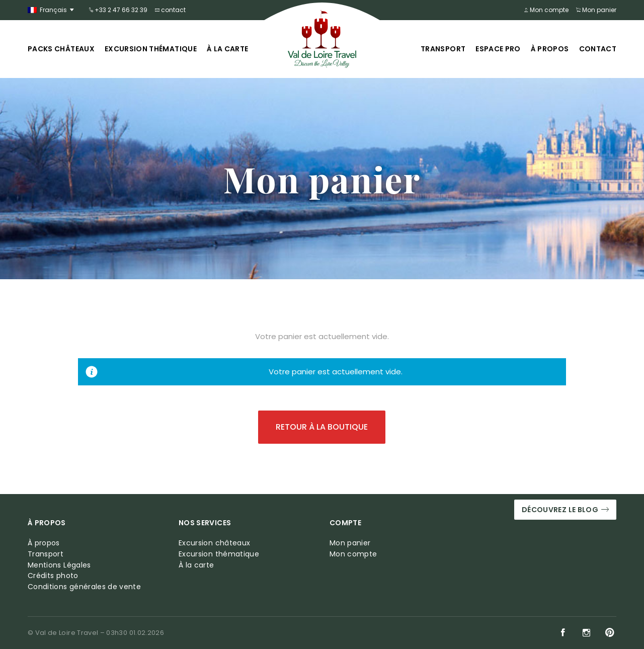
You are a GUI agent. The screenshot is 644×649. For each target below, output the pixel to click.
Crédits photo (53, 576)
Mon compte (546, 10)
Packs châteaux (61, 49)
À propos (550, 49)
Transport (443, 49)
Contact (598, 49)
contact (170, 10)
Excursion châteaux (214, 543)
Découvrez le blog (565, 510)
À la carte (228, 49)
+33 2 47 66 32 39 (118, 10)
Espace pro (498, 49)
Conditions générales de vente (84, 587)
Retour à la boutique (322, 427)
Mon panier (596, 10)
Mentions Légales (59, 565)
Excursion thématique (151, 49)
